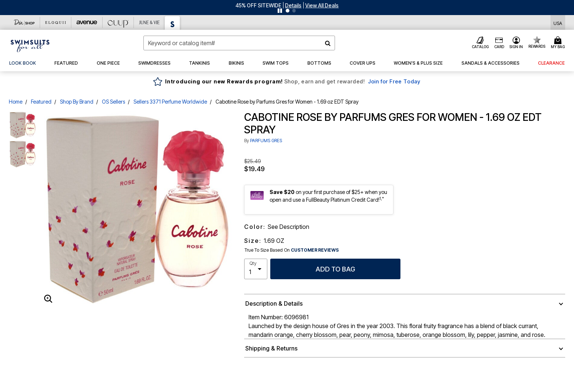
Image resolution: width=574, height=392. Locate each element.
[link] (23, 63)
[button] (293, 5)
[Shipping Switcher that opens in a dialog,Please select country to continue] (558, 23)
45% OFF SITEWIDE (258, 5)
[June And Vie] (149, 22)
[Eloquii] (56, 22)
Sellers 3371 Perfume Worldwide (170, 102)
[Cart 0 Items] (559, 43)
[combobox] (239, 43)
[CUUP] (118, 22)
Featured (41, 102)
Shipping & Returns (271, 348)
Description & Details (274, 303)
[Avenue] (87, 22)
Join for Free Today (394, 81)
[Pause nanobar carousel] (280, 11)
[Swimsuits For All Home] (30, 45)
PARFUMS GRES (266, 141)
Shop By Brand (77, 102)
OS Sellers (113, 102)
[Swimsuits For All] (172, 23)
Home (16, 102)
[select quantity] (256, 269)
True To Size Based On (292, 250)
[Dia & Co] (24, 22)
